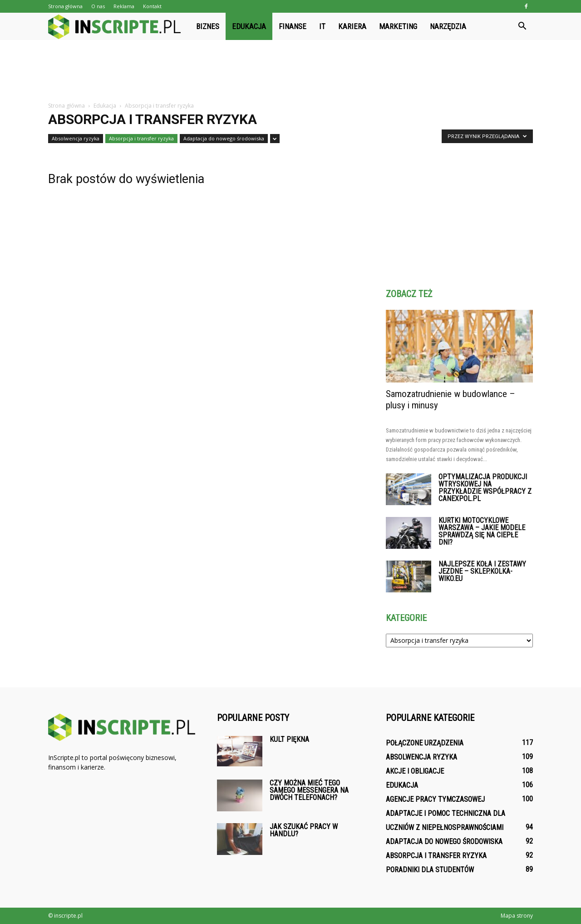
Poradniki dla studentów (430, 870)
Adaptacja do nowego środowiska (224, 138)
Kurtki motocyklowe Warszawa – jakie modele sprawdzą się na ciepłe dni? (482, 531)
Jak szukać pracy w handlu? (304, 830)
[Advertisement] (290, 71)
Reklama (124, 6)
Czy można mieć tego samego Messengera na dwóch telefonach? (309, 790)
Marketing (398, 26)
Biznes (208, 26)
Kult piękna (289, 739)
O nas (98, 6)
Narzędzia (448, 26)
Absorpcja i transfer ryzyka (141, 138)
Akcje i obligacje (415, 771)
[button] (522, 26)
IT (322, 26)
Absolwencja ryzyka (76, 138)
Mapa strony (517, 916)
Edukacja (249, 26)
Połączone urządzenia (425, 743)
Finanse (293, 26)
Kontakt (152, 6)
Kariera (352, 26)
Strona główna (65, 6)
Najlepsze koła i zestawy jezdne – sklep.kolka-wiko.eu (482, 571)
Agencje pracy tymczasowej (435, 799)
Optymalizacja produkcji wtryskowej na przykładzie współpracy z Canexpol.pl (485, 488)
